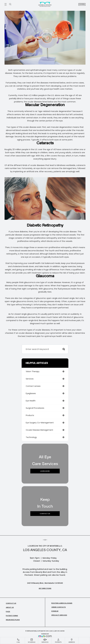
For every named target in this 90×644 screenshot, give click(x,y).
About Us (10, 607)
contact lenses (33, 386)
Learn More (45, 471)
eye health (31, 401)
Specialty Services (59, 615)
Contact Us (45, 514)
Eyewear (55, 611)
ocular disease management (39, 430)
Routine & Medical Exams (62, 603)
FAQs (8, 611)
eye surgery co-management (40, 423)
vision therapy (33, 371)
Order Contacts (59, 607)
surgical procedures (35, 408)
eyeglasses (31, 393)
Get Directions (45, 588)
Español (82, 4)
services (30, 379)
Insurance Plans (13, 620)
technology (31, 437)
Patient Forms (12, 616)
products (30, 415)
